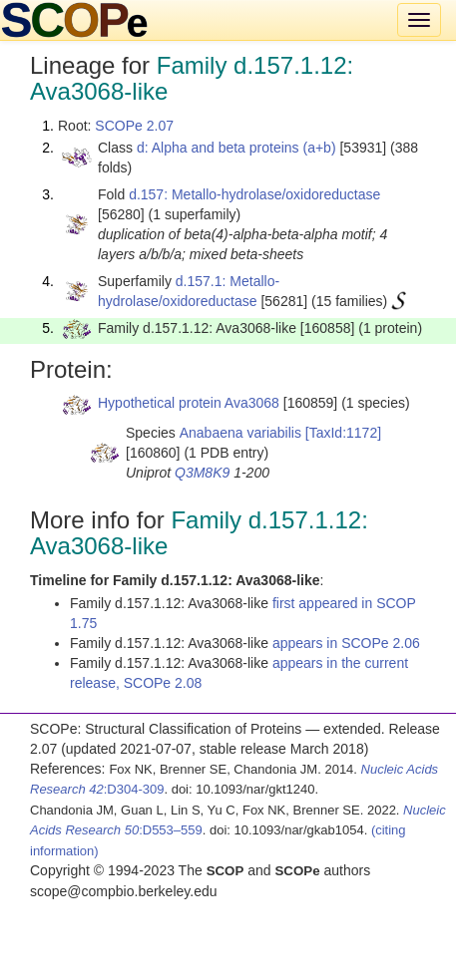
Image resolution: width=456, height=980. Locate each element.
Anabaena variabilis (240, 433)
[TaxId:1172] (343, 433)
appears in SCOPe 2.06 (346, 643)
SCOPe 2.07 (134, 126)
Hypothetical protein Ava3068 (189, 403)
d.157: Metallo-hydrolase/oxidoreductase (254, 194)
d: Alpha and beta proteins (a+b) (236, 148)
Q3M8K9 (202, 473)
